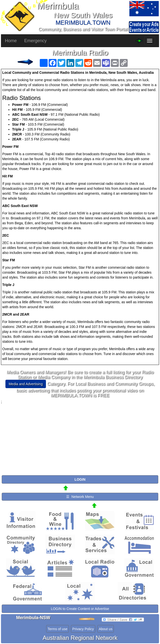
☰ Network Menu (80, 497)
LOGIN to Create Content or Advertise (80, 609)
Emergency (35, 41)
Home (11, 41)
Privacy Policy (83, 629)
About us (106, 629)
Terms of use (58, 629)
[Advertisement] (80, 439)
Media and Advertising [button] (26, 384)
